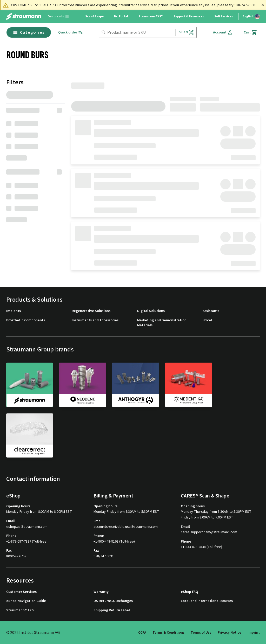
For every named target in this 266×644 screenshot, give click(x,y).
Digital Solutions (151, 311)
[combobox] (140, 33)
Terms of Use (201, 633)
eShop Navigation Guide (26, 601)
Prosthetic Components (26, 320)
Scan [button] (187, 32)
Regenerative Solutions (91, 311)
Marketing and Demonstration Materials (162, 323)
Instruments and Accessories (95, 320)
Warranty (101, 592)
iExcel (207, 320)
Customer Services (21, 592)
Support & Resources (189, 16)
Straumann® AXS (20, 610)
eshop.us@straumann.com (27, 527)
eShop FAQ (189, 592)
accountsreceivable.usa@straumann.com (126, 527)
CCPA (142, 633)
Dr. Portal (121, 16)
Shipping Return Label (112, 610)
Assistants (211, 311)
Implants (14, 311)
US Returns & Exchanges (113, 601)
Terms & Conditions (168, 633)
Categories (29, 32)
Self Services (224, 16)
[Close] (263, 5)
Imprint (254, 633)
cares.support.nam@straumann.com (209, 532)
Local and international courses (207, 601)
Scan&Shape (94, 16)
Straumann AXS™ (151, 16)
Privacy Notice (230, 633)
